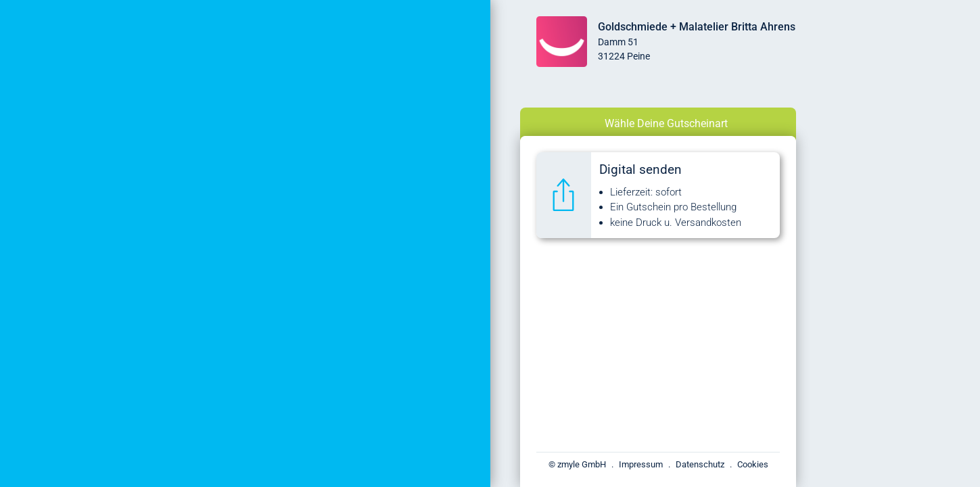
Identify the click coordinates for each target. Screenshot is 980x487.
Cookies (753, 464)
